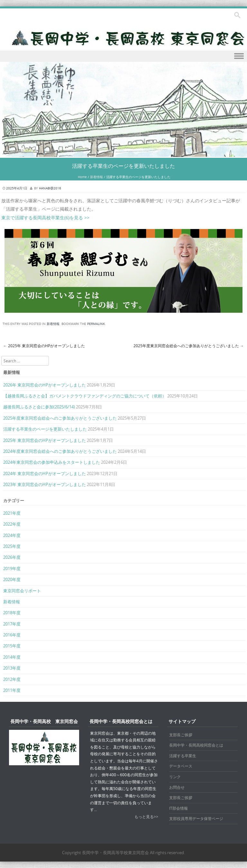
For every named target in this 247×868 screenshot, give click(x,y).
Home (82, 177)
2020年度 (12, 579)
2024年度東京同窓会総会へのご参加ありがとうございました (60, 451)
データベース (181, 766)
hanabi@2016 (50, 188)
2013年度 (12, 668)
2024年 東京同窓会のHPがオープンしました (45, 473)
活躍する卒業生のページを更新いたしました (45, 429)
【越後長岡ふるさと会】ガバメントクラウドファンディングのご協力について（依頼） (85, 396)
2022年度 (12, 524)
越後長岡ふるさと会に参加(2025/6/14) (39, 407)
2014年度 (12, 657)
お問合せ (177, 787)
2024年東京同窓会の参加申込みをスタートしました (52, 462)
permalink (96, 324)
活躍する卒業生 (183, 756)
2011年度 (12, 690)
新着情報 (96, 177)
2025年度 (12, 546)
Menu (123, 56)
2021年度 (12, 513)
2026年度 (12, 557)
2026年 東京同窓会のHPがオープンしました (45, 385)
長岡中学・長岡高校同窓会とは (196, 745)
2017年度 (12, 624)
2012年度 (12, 679)
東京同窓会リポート (22, 591)
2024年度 (12, 535)
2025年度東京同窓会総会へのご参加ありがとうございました (189, 346)
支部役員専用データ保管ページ (196, 818)
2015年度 (12, 646)
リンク (175, 777)
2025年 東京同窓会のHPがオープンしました (44, 346)
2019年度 (12, 568)
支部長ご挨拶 (181, 735)
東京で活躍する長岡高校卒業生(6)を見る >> (45, 218)
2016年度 (12, 635)
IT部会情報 (178, 808)
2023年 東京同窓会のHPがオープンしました (45, 484)
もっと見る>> (146, 816)
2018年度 (12, 613)
